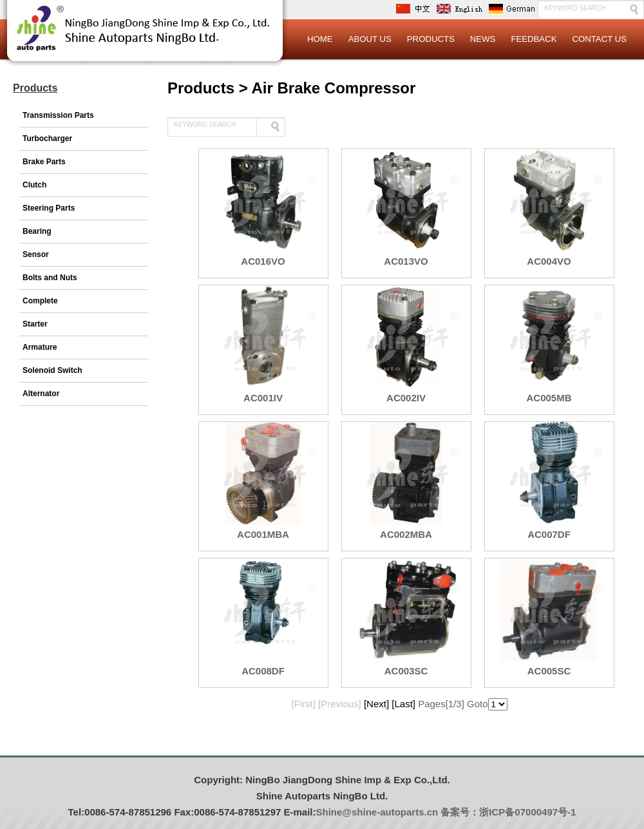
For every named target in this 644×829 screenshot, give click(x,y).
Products (431, 39)
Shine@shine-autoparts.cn (377, 812)
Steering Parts (49, 208)
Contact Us (599, 39)
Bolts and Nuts (50, 278)
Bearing (37, 231)
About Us (370, 39)
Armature (40, 347)
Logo (145, 39)
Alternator (41, 394)
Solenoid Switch (52, 370)
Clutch (34, 185)
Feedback (534, 39)
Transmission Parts (58, 115)
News (483, 39)
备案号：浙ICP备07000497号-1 (508, 812)
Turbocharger (47, 138)
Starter (35, 324)
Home (320, 39)
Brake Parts (44, 162)
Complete (40, 301)
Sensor (36, 254)
